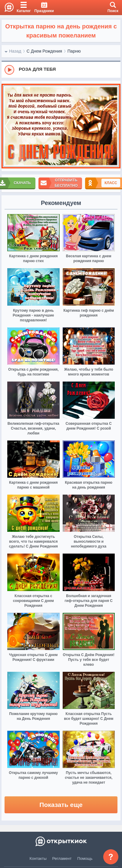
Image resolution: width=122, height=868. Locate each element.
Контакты (38, 858)
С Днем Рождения (44, 51)
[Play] (9, 70)
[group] (61, 70)
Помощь (85, 858)
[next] (114, 126)
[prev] (8, 126)
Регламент (62, 858)
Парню (74, 51)
